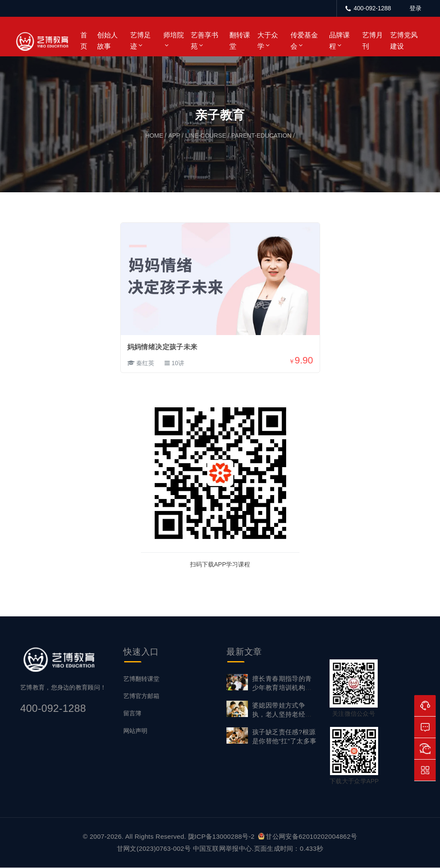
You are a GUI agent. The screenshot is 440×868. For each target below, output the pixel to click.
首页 (84, 41)
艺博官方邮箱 (141, 696)
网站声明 (135, 731)
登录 (416, 8)
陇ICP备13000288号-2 (222, 837)
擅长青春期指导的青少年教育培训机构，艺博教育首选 (282, 688)
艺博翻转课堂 (141, 679)
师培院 (174, 35)
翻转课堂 (240, 41)
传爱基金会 (304, 41)
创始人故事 (107, 41)
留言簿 (132, 714)
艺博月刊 (373, 41)
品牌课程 (339, 41)
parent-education (261, 136)
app (174, 136)
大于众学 (268, 41)
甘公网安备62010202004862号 (308, 837)
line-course (205, 136)
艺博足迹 (141, 41)
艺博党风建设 (404, 41)
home (154, 136)
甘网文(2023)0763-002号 (154, 849)
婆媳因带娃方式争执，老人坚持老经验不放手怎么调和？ (282, 715)
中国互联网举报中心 (223, 849)
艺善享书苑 (205, 41)
